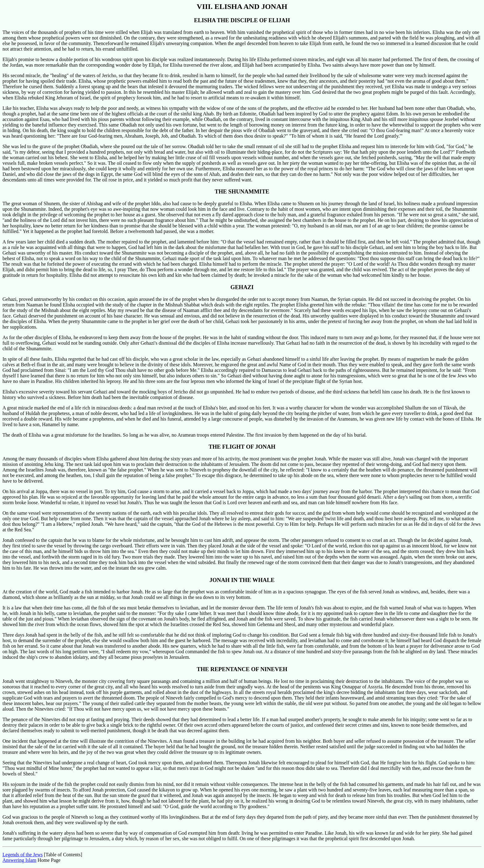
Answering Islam (19, 860)
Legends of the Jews (23, 855)
